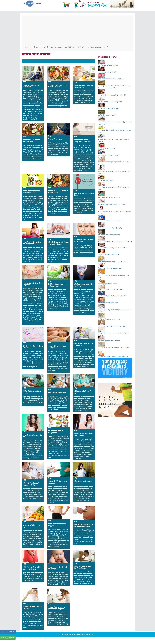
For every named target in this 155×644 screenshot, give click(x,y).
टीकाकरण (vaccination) (95, 47)
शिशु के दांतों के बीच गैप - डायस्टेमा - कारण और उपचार (113, 357)
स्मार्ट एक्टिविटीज (69, 47)
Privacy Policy (81, 634)
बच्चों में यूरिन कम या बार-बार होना (107, 115)
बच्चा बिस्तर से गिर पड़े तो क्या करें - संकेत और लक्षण (112, 296)
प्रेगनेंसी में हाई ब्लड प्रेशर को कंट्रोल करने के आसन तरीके (32, 243)
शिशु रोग (27, 47)
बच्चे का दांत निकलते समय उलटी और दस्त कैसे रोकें (112, 95)
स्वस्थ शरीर (46, 47)
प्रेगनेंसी (106, 47)
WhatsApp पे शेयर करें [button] (8, 638)
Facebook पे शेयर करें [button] (8, 632)
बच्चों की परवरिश (81, 47)
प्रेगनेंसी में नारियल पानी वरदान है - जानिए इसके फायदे (57, 285)
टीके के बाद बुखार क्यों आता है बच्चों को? (109, 341)
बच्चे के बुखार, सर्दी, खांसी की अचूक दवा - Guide (111, 205)
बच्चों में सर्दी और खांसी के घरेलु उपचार (108, 108)
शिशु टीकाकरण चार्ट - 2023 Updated (108, 65)
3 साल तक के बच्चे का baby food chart (109, 198)
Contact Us (90, 634)
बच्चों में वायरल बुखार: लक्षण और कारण (109, 155)
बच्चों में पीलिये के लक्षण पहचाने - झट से (109, 319)
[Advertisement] (78, 30)
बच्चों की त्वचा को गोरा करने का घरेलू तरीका (110, 102)
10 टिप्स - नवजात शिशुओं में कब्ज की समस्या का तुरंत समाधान (115, 242)
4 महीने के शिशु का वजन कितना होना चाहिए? (110, 228)
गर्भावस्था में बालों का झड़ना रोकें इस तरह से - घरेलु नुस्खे (83, 435)
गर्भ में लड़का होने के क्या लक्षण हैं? (107, 72)
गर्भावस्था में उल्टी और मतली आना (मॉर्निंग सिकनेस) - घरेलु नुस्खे (57, 608)
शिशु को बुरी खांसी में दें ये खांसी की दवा (109, 254)
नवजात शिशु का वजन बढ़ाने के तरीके (108, 303)
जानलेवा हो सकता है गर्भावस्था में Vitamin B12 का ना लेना (32, 192)
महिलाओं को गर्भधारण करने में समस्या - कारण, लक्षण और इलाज (58, 243)
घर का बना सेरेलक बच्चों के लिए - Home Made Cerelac (113, 262)
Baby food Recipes (57, 47)
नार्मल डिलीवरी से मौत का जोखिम (57, 393)
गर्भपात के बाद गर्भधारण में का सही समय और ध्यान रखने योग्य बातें (83, 525)
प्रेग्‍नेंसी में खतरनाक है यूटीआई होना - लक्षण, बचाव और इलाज (33, 568)
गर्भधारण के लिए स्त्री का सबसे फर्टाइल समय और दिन (31, 484)
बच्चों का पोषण (36, 47)
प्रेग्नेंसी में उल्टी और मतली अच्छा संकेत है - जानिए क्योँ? (82, 567)
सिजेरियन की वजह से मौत (55, 139)
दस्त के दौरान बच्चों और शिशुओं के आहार (109, 235)
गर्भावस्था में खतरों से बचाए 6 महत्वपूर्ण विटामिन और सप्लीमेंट (82, 141)
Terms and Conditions (69, 634)
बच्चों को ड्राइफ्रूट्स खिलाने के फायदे (108, 284)
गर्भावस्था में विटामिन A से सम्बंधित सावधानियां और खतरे (57, 86)
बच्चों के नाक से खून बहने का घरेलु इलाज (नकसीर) (112, 326)
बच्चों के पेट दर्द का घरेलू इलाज (106, 148)
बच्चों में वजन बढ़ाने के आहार (106, 180)
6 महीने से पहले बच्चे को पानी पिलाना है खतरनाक (111, 290)
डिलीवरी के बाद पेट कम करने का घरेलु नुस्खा (110, 268)
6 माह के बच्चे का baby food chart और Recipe (111, 79)
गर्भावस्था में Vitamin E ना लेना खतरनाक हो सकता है (31, 141)
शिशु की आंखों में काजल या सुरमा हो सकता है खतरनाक (113, 248)
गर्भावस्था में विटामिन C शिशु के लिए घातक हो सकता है (83, 86)
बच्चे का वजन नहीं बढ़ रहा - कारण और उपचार (110, 221)
